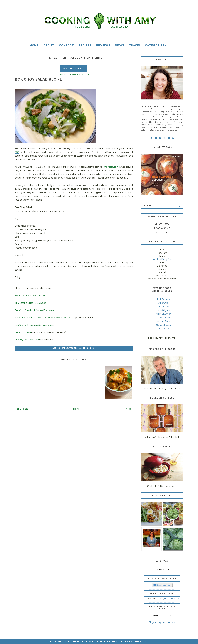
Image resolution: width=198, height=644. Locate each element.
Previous (21, 409)
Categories (155, 45)
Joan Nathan (163, 318)
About (49, 45)
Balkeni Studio (139, 642)
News (120, 45)
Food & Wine (162, 228)
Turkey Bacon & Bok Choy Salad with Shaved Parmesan (43, 318)
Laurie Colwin (163, 307)
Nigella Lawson (163, 314)
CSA (17, 152)
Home (34, 45)
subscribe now (171, 599)
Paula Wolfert (163, 329)
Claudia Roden (163, 325)
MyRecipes (162, 233)
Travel (135, 45)
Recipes (85, 45)
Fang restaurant (110, 167)
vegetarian (76, 348)
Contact (66, 45)
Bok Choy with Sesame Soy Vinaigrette (34, 325)
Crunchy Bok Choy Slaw (27, 340)
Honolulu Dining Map (162, 259)
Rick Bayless (163, 299)
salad (65, 348)
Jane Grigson (163, 310)
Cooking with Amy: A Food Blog (90, 642)
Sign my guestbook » (162, 622)
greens (56, 348)
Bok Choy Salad (23, 332)
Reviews (103, 45)
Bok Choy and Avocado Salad (30, 296)
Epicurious (162, 224)
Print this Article (73, 68)
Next (129, 409)
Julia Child (163, 303)
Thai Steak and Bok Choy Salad (30, 303)
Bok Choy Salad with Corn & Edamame (34, 310)
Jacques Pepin (163, 321)
